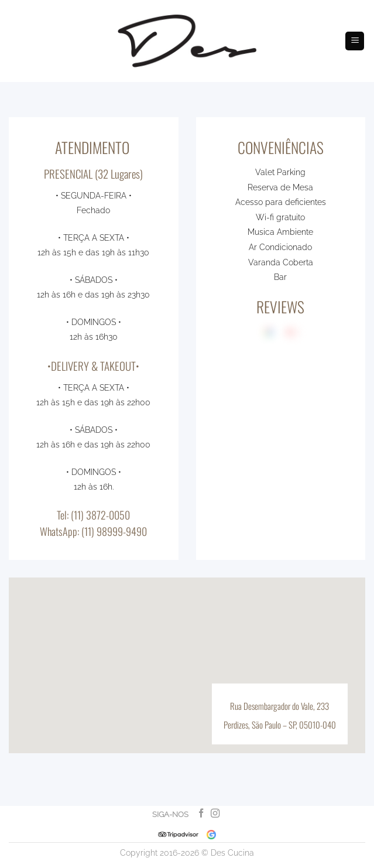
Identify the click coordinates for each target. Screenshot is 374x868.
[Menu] (355, 41)
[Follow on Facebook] (201, 814)
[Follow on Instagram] (215, 814)
